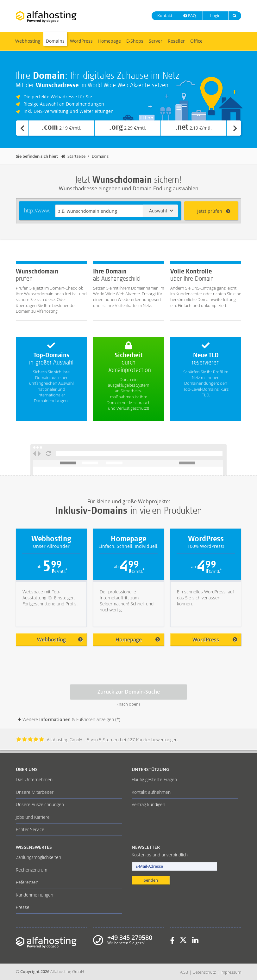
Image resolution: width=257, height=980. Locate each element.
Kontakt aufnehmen (151, 792)
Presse (23, 907)
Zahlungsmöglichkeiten (38, 857)
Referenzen (27, 882)
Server (156, 41)
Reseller (176, 41)
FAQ (189, 15)
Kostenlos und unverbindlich (160, 855)
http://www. (37, 211)
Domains (55, 41)
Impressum (231, 972)
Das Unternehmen (34, 779)
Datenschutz (204, 972)
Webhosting (28, 41)
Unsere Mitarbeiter (35, 792)
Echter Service (30, 829)
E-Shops (135, 41)
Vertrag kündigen (148, 804)
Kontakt (164, 15)
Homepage (110, 41)
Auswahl (161, 211)
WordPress (81, 41)
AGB (184, 972)
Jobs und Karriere (33, 817)
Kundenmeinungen (34, 895)
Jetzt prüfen (214, 211)
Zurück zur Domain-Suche (129, 692)
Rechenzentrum (31, 870)
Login (215, 15)
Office (196, 41)
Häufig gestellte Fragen (154, 779)
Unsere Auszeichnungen (40, 804)
